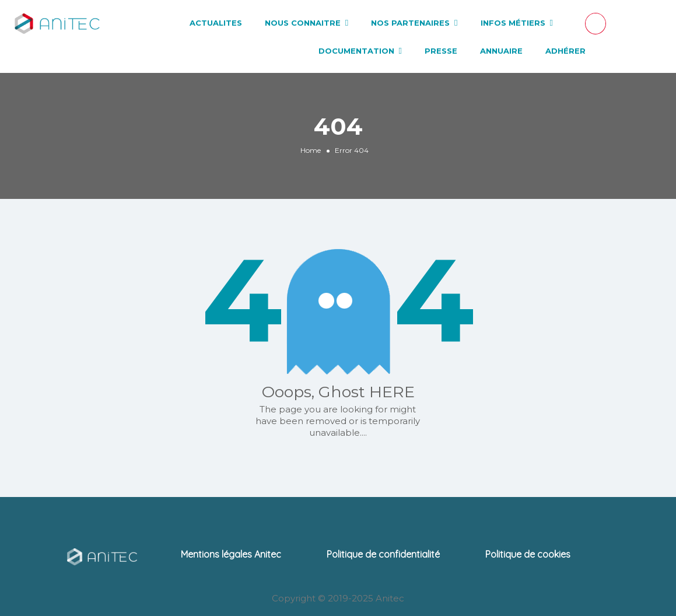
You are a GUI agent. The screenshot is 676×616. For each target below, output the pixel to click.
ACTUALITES (216, 23)
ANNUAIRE (501, 51)
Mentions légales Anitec (231, 554)
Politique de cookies (528, 554)
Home (311, 150)
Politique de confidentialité (383, 554)
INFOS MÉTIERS (513, 23)
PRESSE (441, 51)
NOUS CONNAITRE (303, 23)
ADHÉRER (565, 51)
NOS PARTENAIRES (410, 23)
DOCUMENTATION (356, 51)
